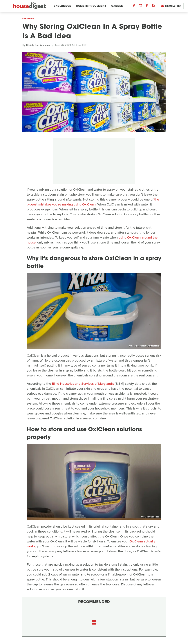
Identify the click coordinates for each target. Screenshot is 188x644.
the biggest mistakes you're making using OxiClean (93, 202)
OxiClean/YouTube (150, 517)
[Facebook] (134, 7)
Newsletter (171, 6)
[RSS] (154, 7)
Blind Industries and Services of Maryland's (83, 384)
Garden (117, 6)
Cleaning (28, 18)
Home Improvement (91, 6)
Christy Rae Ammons (38, 45)
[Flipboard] (147, 7)
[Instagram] (140, 7)
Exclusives (62, 6)
